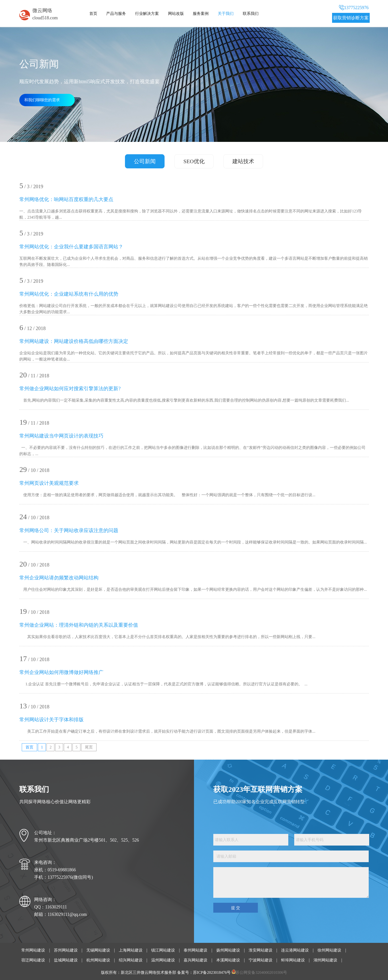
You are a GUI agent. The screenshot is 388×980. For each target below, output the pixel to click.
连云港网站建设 (295, 950)
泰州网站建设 (195, 950)
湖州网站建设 (325, 960)
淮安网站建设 (261, 950)
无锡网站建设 (98, 950)
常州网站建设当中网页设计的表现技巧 (61, 436)
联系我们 (251, 13)
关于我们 (226, 13)
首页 (93, 13)
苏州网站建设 (66, 950)
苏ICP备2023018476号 (212, 972)
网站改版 (176, 13)
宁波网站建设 (261, 960)
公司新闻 (145, 161)
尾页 (89, 747)
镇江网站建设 (163, 950)
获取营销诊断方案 (351, 18)
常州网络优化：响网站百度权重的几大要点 (66, 199)
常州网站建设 (33, 950)
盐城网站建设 (66, 960)
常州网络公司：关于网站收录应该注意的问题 (69, 530)
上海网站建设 (131, 950)
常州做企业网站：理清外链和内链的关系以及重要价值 (79, 625)
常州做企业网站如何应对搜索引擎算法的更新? (70, 388)
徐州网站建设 (329, 950)
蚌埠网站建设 (293, 960)
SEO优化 (194, 161)
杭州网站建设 (98, 960)
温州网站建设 (163, 960)
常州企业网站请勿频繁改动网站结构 (59, 578)
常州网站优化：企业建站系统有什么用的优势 (69, 294)
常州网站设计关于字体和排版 (51, 720)
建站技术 (243, 161)
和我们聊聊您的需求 (42, 100)
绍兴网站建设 (131, 960)
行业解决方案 (147, 13)
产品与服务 (116, 13)
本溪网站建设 (228, 960)
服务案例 (201, 13)
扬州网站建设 (228, 950)
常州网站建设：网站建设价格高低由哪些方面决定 (74, 341)
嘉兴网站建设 (195, 960)
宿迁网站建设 (33, 960)
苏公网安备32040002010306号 (261, 972)
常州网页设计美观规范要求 (49, 483)
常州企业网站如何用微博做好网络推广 (61, 672)
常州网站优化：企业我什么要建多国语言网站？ (71, 247)
